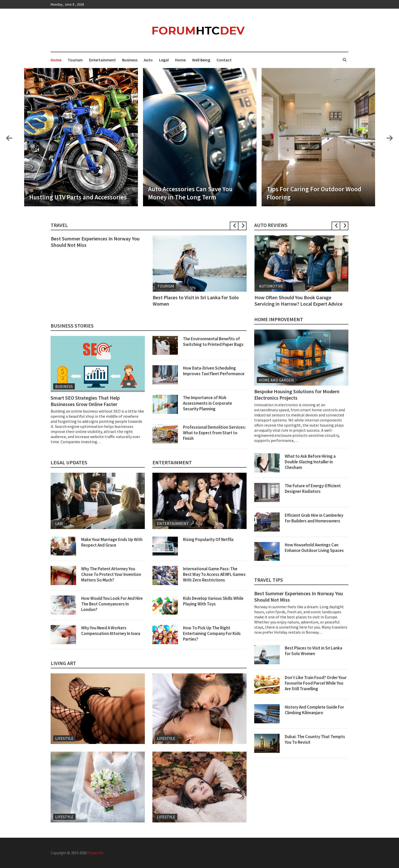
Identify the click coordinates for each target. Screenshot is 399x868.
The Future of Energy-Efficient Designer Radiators (313, 489)
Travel (59, 225)
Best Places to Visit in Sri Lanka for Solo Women (313, 651)
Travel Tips (269, 580)
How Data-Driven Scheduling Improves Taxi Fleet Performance (214, 371)
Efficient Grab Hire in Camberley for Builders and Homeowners (314, 518)
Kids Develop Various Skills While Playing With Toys (213, 601)
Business (130, 60)
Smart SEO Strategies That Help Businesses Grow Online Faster (85, 401)
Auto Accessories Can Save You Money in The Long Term (190, 193)
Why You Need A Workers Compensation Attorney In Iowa (111, 631)
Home (56, 60)
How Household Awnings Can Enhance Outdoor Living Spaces (314, 548)
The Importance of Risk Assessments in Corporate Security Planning (208, 403)
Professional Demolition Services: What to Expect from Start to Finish (214, 433)
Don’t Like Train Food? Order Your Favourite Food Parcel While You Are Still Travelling (316, 683)
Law (59, 523)
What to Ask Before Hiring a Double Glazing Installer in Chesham (310, 462)
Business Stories (72, 326)
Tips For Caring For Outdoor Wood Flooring (314, 193)
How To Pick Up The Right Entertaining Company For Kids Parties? (212, 633)
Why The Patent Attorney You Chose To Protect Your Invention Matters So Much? (111, 574)
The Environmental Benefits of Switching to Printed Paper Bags (213, 342)
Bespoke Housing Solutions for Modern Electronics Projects (297, 395)
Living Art (63, 663)
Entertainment (102, 60)
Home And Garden (276, 380)
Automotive (271, 286)
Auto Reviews (271, 225)
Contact (224, 60)
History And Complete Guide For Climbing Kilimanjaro (314, 710)
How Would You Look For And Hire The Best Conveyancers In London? (112, 604)
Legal (164, 60)
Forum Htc (96, 853)
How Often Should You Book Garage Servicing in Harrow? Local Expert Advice (298, 301)
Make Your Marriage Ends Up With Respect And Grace (112, 542)
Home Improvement (279, 319)
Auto (148, 60)
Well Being (201, 60)
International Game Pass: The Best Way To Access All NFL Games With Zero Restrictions (214, 574)
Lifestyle (64, 738)
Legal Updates (69, 462)
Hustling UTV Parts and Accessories (78, 197)
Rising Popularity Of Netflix (208, 539)
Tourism (75, 60)
